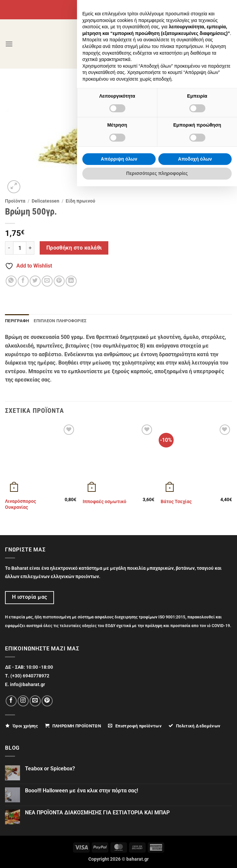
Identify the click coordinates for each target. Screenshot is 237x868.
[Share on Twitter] (35, 281)
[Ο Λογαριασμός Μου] (193, 44)
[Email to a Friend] (47, 281)
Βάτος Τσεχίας (176, 502)
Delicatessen (45, 201)
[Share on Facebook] (23, 281)
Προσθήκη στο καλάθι (74, 248)
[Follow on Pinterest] (47, 701)
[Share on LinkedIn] (71, 281)
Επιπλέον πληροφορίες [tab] (60, 321)
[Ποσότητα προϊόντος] (20, 248)
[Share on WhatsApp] (11, 281)
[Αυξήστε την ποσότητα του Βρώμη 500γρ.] (30, 248)
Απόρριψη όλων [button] (119, 841)
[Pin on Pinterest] (59, 281)
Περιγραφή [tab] (17, 321)
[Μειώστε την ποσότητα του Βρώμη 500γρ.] (9, 248)
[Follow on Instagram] (23, 701)
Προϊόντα (15, 201)
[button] (9, 44)
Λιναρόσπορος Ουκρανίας (20, 504)
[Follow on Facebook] (11, 701)
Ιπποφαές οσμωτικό (104, 502)
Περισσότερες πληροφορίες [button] (157, 855)
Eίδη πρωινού (80, 201)
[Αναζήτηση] (210, 44)
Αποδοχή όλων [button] (195, 841)
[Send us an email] (35, 701)
